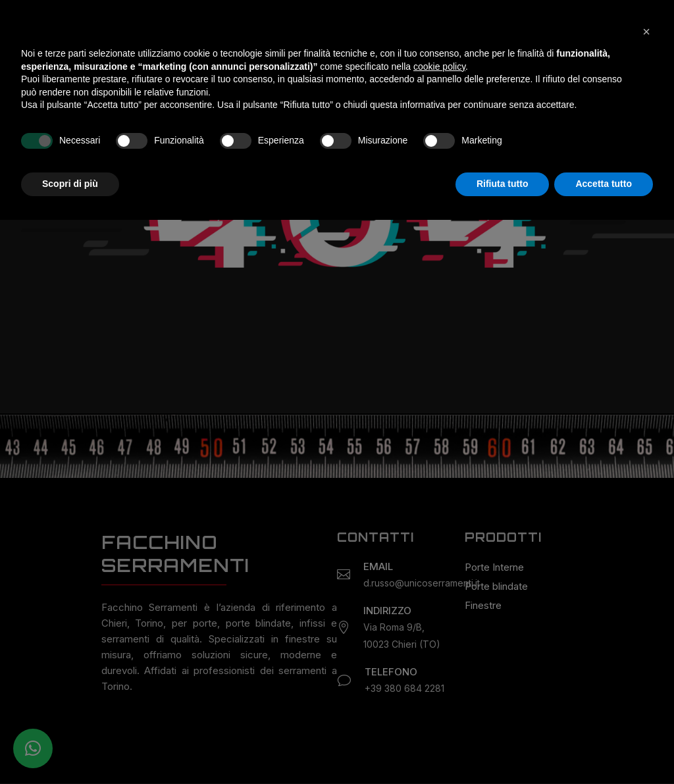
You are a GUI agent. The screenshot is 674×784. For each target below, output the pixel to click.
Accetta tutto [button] (604, 748)
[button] (646, 596)
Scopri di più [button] (70, 748)
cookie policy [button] (439, 631)
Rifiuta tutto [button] (503, 748)
